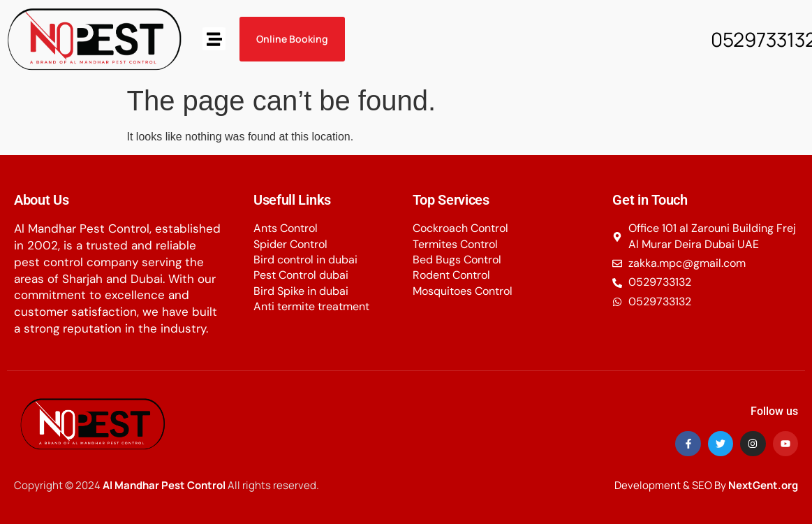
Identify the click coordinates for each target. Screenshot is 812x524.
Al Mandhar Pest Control (164, 485)
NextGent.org (763, 485)
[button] (214, 39)
